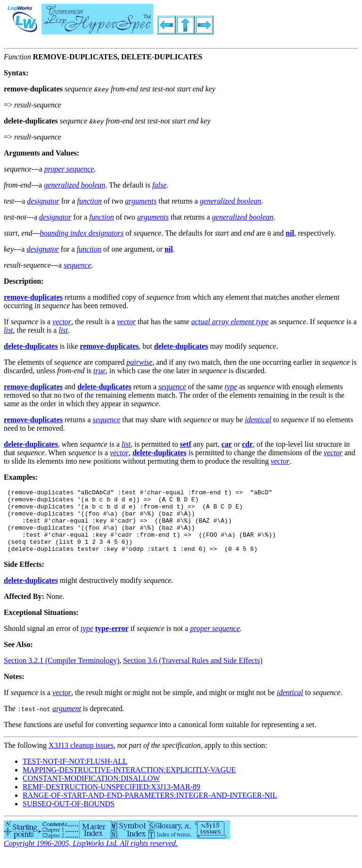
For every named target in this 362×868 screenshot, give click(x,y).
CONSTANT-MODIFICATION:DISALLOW (91, 791)
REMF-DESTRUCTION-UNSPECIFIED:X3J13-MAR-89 (111, 799)
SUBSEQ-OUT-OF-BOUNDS (69, 816)
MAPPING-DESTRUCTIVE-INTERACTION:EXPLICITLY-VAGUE (129, 782)
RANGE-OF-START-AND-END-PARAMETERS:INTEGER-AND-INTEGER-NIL (150, 808)
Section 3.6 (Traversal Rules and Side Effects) (193, 673)
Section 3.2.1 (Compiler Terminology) (62, 673)
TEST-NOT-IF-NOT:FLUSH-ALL (75, 774)
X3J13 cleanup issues (81, 758)
